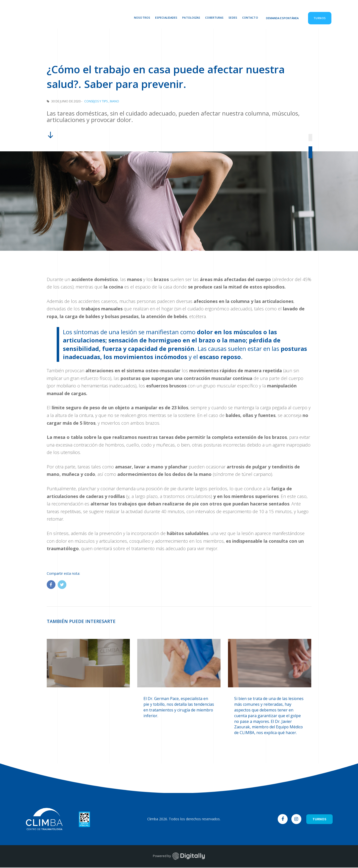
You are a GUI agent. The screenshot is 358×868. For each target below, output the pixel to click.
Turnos (320, 18)
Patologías (191, 18)
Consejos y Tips (96, 101)
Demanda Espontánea (282, 18)
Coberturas (214, 18)
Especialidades (166, 18)
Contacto (250, 18)
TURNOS (319, 820)
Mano (114, 101)
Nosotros (142, 18)
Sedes (233, 18)
